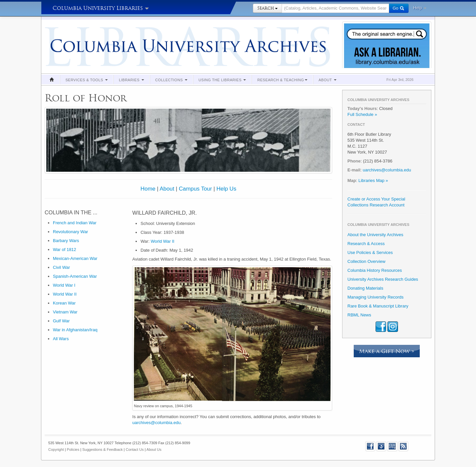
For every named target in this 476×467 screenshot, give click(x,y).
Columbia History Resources (375, 270)
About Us (154, 449)
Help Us (226, 189)
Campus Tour (195, 189)
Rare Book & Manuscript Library (378, 306)
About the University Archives (375, 235)
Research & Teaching (282, 80)
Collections (171, 80)
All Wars (61, 339)
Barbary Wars (66, 241)
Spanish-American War (75, 276)
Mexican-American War (75, 258)
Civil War (61, 267)
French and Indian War (75, 223)
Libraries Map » (373, 180)
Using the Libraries (222, 80)
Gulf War (61, 321)
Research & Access (366, 244)
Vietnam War (65, 312)
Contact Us (135, 449)
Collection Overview (366, 261)
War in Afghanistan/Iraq (75, 330)
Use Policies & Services (370, 252)
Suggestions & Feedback (102, 449)
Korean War (64, 303)
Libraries (132, 80)
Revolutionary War (70, 232)
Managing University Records (376, 297)
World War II (65, 294)
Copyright (56, 449)
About (328, 80)
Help (420, 8)
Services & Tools (87, 80)
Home (148, 189)
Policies (73, 449)
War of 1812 (64, 250)
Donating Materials (365, 288)
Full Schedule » (362, 114)
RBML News (359, 315)
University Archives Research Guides (383, 279)
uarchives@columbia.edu (156, 423)
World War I (64, 285)
